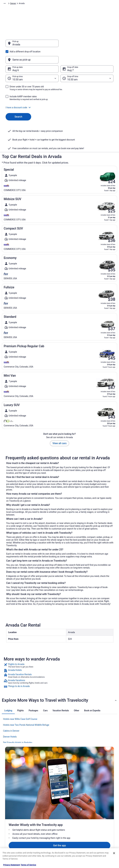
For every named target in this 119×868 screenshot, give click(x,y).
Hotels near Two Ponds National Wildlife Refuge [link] (26, 710)
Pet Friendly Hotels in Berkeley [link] (18, 728)
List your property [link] (12, 809)
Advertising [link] (10, 834)
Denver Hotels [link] (10, 722)
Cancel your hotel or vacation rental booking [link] (103, 806)
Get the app (55, 768)
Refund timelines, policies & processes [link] (102, 818)
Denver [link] (80, 4)
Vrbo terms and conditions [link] (73, 814)
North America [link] (35, 4)
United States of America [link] (54, 4)
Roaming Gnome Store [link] (14, 829)
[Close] (114, 853)
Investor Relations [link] (12, 824)
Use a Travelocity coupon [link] (101, 824)
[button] (59, 93)
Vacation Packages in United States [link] (45, 813)
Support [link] (94, 800)
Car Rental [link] (22, 4)
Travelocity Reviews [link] (42, 829)
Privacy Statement (12, 865)
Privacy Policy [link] (68, 800)
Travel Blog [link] (38, 844)
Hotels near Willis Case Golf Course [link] (20, 704)
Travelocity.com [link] (8, 4)
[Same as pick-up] (87, 45)
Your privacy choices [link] (71, 824)
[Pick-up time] (32, 63)
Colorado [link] (71, 4)
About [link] (7, 800)
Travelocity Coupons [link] (42, 834)
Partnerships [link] (10, 814)
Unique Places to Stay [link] (43, 839)
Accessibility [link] (67, 819)
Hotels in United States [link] (43, 800)
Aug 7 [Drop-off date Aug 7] (70, 55)
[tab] (8, 696)
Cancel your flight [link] (98, 812)
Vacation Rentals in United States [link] (44, 806)
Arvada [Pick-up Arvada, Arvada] (16, 46)
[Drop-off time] (87, 63)
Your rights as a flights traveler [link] (100, 831)
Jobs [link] (7, 805)
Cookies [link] (66, 805)
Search (18, 102)
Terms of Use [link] (68, 809)
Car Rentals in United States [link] (45, 824)
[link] (59, 651)
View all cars (59, 428)
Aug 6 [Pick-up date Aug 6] (16, 55)
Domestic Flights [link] (41, 819)
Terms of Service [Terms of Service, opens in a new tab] (28, 865)
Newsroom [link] (9, 819)
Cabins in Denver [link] (11, 716)
